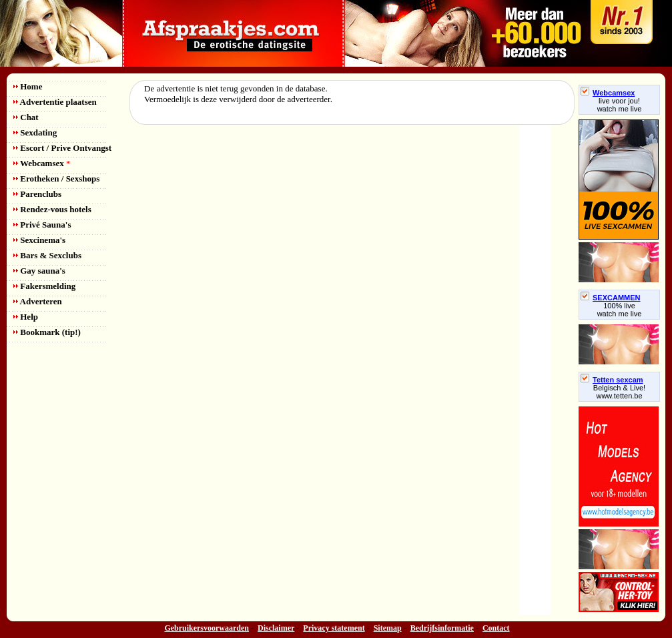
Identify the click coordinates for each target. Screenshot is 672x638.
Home (28, 86)
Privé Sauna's (42, 225)
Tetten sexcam (612, 380)
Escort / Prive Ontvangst (62, 148)
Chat (26, 117)
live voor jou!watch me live (620, 105)
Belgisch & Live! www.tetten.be (619, 392)
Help (26, 317)
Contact (496, 628)
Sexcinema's (39, 240)
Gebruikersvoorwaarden (207, 628)
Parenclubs (37, 194)
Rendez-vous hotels (52, 209)
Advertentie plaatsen (55, 102)
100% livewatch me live (620, 310)
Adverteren (38, 301)
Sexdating (35, 132)
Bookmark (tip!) (47, 332)
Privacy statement (334, 628)
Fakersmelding (44, 286)
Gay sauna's (39, 271)
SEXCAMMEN (611, 298)
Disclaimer (276, 628)
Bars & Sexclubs (47, 255)
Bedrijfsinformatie (442, 628)
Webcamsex (42, 163)
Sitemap (388, 628)
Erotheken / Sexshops (56, 179)
